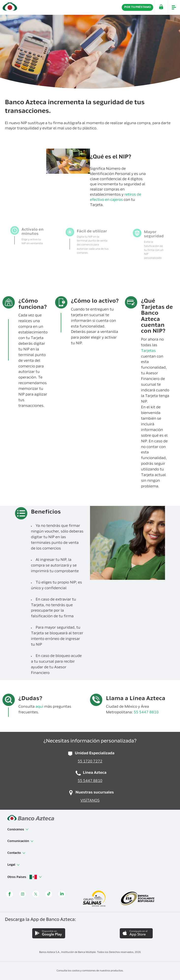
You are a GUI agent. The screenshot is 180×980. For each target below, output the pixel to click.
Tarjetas (148, 351)
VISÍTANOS (90, 801)
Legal (14, 865)
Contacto (16, 853)
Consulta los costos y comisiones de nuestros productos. (90, 971)
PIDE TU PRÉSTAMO (137, 7)
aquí (39, 707)
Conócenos (18, 829)
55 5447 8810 (147, 713)
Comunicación (20, 841)
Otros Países (25, 877)
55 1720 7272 (90, 762)
